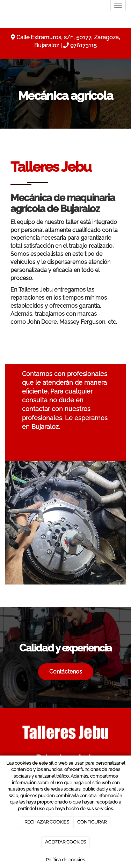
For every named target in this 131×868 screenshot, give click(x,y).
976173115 (83, 45)
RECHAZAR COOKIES (47, 822)
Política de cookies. (66, 860)
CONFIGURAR (92, 822)
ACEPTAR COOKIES (65, 842)
